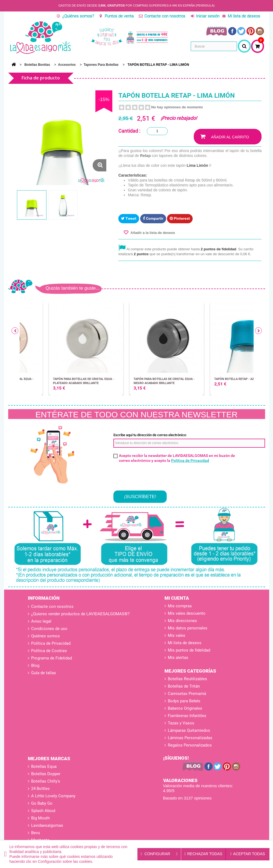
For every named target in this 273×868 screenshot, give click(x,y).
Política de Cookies (49, 651)
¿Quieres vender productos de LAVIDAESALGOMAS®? (80, 614)
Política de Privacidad (190, 460)
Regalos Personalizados (190, 745)
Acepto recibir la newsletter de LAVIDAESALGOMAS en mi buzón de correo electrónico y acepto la (177, 458)
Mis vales (177, 635)
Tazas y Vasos (181, 723)
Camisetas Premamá (187, 694)
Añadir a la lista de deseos (152, 233)
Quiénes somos (45, 636)
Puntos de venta (119, 16)
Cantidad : (129, 131)
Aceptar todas (248, 854)
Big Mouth (40, 818)
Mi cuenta (177, 598)
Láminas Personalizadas (190, 738)
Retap (146, 156)
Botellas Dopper (46, 774)
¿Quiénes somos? (78, 16)
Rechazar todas (203, 854)
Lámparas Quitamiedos (189, 730)
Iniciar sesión (208, 16)
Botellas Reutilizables (187, 679)
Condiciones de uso (49, 629)
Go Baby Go (42, 803)
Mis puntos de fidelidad (189, 650)
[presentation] (155, 475)
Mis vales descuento (187, 613)
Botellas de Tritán (184, 686)
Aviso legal (41, 621)
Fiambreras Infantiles (187, 716)
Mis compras (180, 606)
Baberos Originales (185, 708)
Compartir (153, 218)
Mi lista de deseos (244, 16)
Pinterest (180, 218)
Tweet (129, 218)
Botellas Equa (44, 766)
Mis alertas (178, 658)
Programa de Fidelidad (51, 658)
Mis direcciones (182, 621)
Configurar (159, 854)
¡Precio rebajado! (179, 118)
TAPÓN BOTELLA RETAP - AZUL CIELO (212, 379)
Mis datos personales (188, 628)
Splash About (43, 811)
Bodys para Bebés (184, 701)
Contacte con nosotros (165, 16)
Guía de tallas (43, 673)
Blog (35, 665)
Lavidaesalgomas (47, 825)
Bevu (36, 833)
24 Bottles (40, 789)
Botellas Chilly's (46, 781)
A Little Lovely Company (53, 796)
